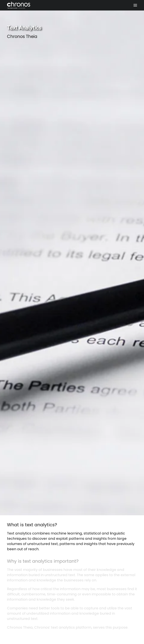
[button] (135, 5)
